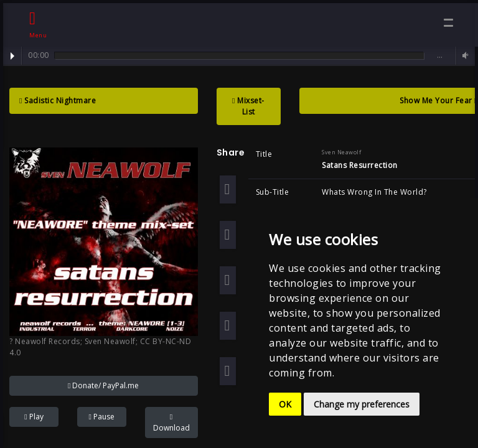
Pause (101, 417)
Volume (464, 56)
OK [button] (285, 404)
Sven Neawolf (110, 341)
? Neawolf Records (45, 341)
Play (12, 56)
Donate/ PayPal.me (103, 385)
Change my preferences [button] (362, 404)
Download (171, 423)
